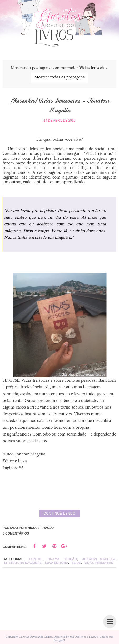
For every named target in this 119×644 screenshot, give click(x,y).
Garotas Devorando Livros (36, 637)
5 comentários (16, 533)
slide (76, 563)
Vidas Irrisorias (99, 563)
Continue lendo (59, 514)
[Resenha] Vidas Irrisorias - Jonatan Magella (60, 105)
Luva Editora (57, 563)
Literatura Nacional (23, 563)
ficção (71, 559)
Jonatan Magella (99, 559)
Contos (36, 559)
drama (54, 559)
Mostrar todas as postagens (60, 77)
